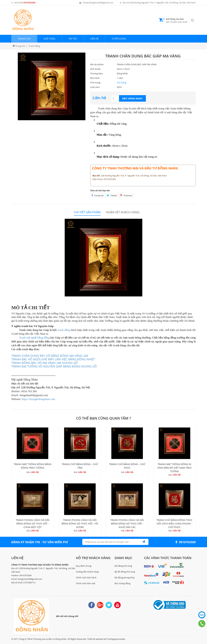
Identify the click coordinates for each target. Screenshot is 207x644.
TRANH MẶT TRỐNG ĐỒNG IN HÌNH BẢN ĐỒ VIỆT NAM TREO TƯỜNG (174, 468)
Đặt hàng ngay (132, 98)
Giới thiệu (50, 39)
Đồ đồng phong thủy (125, 577)
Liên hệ (94, 39)
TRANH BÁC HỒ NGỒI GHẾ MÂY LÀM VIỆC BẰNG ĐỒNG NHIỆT (53, 359)
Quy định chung (84, 566)
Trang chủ (24, 39)
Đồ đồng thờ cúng (123, 566)
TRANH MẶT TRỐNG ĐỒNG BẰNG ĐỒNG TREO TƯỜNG (33, 466)
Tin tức (73, 39)
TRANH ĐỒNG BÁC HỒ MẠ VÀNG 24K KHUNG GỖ (45, 363)
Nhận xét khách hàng (123, 212)
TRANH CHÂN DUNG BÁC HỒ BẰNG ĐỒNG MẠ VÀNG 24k (50, 356)
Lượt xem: (95, 87)
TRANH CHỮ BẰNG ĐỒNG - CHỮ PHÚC (127, 466)
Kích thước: (96, 69)
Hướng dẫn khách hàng (87, 572)
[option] (52, 86)
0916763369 (29, 3)
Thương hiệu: (97, 73)
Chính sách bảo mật (86, 583)
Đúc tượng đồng (122, 583)
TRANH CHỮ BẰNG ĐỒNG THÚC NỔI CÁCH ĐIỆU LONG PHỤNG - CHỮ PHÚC (174, 523)
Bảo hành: (95, 78)
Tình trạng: (95, 83)
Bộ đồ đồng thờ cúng (125, 572)
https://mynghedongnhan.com (38, 399)
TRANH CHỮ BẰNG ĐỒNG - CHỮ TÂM (80, 466)
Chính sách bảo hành (86, 577)
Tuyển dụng (119, 39)
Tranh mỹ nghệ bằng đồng (34, 338)
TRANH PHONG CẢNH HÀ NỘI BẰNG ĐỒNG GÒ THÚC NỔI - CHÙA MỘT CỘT (33, 523)
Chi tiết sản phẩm (87, 212)
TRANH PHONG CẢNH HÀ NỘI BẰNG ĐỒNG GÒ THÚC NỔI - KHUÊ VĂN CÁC (127, 523)
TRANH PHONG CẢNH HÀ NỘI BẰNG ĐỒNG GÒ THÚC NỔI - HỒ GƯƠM (80, 523)
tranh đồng (64, 330)
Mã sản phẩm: (97, 64)
